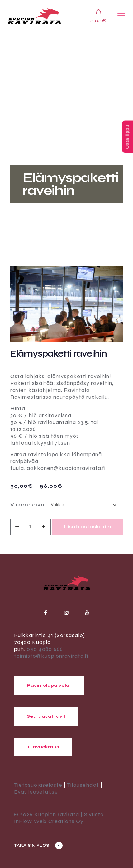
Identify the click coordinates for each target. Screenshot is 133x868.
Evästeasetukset (37, 792)
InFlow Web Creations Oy (49, 821)
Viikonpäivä (27, 505)
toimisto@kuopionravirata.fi (51, 656)
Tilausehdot (83, 785)
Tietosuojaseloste (38, 785)
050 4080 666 (45, 649)
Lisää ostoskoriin (88, 527)
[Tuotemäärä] (31, 527)
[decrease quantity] (17, 527)
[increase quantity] (44, 527)
